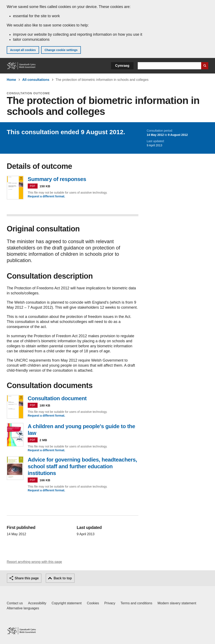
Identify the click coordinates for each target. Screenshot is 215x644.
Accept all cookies (23, 50)
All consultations (36, 80)
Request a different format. (46, 196)
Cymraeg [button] (122, 66)
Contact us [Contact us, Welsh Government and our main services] (15, 603)
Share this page (27, 578)
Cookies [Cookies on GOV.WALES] (93, 603)
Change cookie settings (61, 50)
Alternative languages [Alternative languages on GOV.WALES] (23, 608)
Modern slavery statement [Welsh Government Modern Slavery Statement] (177, 603)
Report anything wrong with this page (34, 562)
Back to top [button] (63, 578)
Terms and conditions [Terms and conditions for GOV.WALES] (136, 603)
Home (11, 80)
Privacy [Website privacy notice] (110, 603)
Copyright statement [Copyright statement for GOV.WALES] (67, 603)
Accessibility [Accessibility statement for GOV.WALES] (37, 603)
